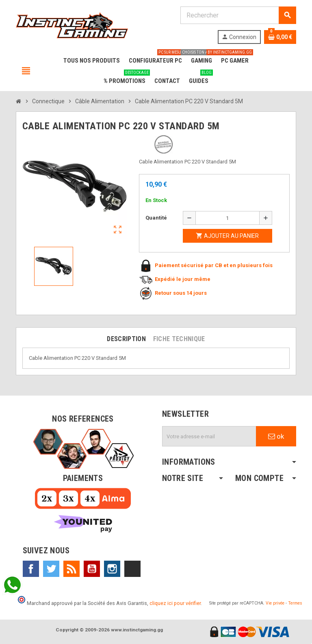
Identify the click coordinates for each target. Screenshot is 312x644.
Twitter (51, 569)
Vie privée (275, 603)
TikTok (132, 569)
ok (276, 436)
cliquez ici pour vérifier (175, 603)
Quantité (156, 218)
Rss (71, 569)
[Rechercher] (238, 15)
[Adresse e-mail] (209, 436)
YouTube (92, 569)
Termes (295, 603)
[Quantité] (227, 218)
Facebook (31, 569)
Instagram (112, 569)
